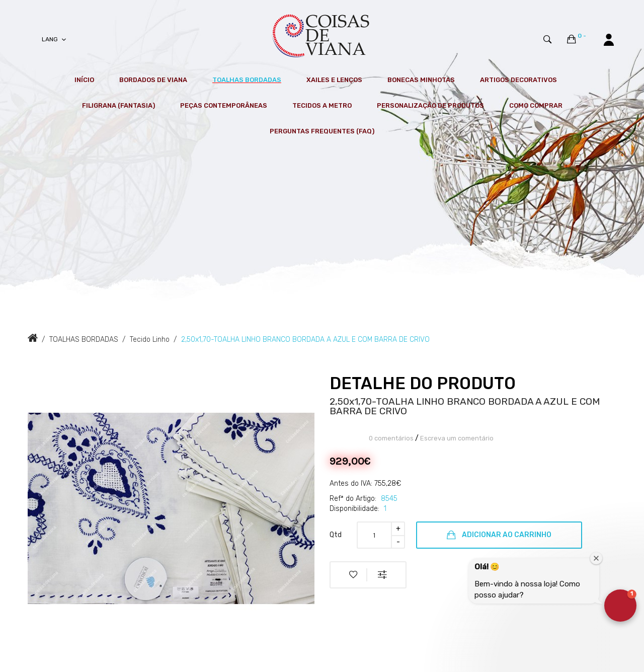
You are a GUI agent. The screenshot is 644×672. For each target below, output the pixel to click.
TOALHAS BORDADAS (84, 340)
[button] (620, 606)
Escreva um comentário (457, 438)
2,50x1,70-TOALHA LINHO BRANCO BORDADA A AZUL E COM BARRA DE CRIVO (305, 340)
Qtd (336, 535)
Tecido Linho (150, 340)
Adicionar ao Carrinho (499, 535)
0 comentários (391, 438)
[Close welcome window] (596, 558)
